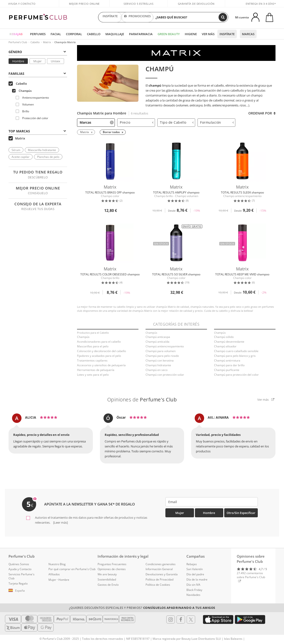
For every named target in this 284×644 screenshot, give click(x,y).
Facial (56, 34)
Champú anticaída (157, 342)
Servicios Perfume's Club (22, 576)
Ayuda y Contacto (22, 4)
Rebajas (192, 564)
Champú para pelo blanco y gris (235, 356)
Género (37, 52)
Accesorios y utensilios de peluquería (101, 365)
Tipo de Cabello (177, 122)
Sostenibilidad (107, 579)
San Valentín (195, 569)
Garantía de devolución (196, 4)
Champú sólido (224, 337)
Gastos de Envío (108, 585)
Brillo (22, 111)
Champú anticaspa (158, 337)
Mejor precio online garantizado (84, 6)
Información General (159, 569)
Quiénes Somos (19, 564)
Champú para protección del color (236, 375)
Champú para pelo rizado (162, 356)
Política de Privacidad (159, 579)
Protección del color (32, 118)
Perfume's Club (18, 42)
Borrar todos (111, 132)
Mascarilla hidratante (42, 150)
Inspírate (227, 34)
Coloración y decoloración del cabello (101, 351)
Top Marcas (37, 131)
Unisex (56, 61)
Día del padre (195, 574)
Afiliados (54, 574)
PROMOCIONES (137, 17)
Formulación (217, 122)
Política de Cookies (158, 585)
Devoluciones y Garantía (162, 574)
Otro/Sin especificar (241, 513)
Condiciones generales (161, 564)
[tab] (38, 51)
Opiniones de (142, 400)
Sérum (16, 150)
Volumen (25, 104)
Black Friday (194, 590)
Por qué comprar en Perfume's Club (72, 569)
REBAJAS (16, 34)
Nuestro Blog (57, 564)
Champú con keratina (160, 360)
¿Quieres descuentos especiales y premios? (142, 608)
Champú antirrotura (227, 360)
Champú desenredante (229, 342)
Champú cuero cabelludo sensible (236, 351)
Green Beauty (169, 34)
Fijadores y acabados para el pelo (99, 356)
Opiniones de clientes (112, 569)
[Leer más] (60, 522)
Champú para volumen (161, 351)
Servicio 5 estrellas (138, 4)
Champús (22, 91)
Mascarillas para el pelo (93, 346)
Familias (37, 74)
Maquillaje (115, 34)
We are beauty (107, 574)
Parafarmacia (141, 34)
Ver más (208, 34)
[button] (25, 591)
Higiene (191, 34)
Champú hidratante (158, 365)
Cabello (94, 34)
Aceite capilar (21, 157)
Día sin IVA (193, 585)
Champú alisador (225, 346)
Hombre (18, 61)
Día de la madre (197, 579)
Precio (137, 122)
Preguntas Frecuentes (112, 564)
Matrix (47, 42)
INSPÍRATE (110, 17)
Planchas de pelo (48, 157)
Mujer (37, 61)
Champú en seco (157, 370)
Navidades (193, 595)
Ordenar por (262, 113)
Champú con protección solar (165, 375)
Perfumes (38, 34)
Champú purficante (227, 370)
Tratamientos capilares (92, 360)
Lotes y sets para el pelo (93, 375)
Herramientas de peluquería (96, 370)
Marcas (248, 34)
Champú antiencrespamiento (165, 346)
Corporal (74, 34)
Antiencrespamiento (32, 98)
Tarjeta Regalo (18, 583)
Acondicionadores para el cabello (99, 342)
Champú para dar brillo (229, 365)
